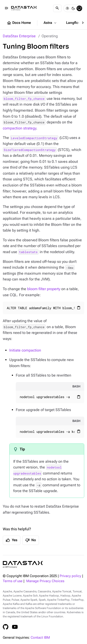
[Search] (57, 8)
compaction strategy (19, 128)
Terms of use (13, 581)
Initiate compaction (25, 350)
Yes (12, 540)
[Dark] (73, 8)
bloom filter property (44, 289)
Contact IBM (40, 638)
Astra (50, 23)
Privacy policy (70, 576)
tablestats (28, 252)
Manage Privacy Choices (45, 581)
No (31, 540)
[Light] (67, 8)
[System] (79, 8)
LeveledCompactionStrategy (34, 138)
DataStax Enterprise (19, 36)
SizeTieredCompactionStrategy (30, 150)
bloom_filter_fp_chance (24, 99)
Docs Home (19, 23)
